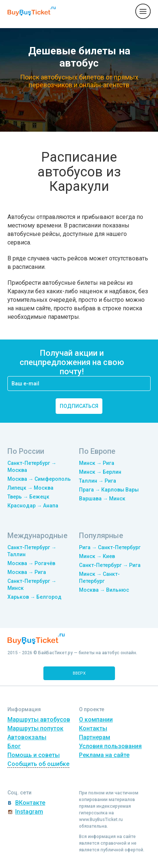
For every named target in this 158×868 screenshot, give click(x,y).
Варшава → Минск (102, 499)
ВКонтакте (30, 803)
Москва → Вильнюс (104, 590)
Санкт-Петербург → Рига (110, 565)
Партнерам (95, 737)
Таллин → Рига (98, 481)
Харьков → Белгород (34, 597)
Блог (14, 746)
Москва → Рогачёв (31, 563)
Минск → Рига (97, 463)
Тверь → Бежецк (28, 497)
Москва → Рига (27, 572)
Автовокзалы (27, 737)
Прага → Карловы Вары (109, 490)
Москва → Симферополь (39, 479)
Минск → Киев (97, 556)
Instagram (29, 812)
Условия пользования (110, 746)
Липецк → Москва (30, 488)
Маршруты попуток (35, 728)
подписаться (79, 406)
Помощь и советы (34, 755)
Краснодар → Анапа (33, 506)
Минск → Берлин (100, 472)
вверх (79, 673)
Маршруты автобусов (39, 720)
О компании (96, 720)
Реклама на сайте (104, 755)
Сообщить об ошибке (38, 764)
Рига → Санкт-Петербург (110, 547)
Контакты (93, 728)
